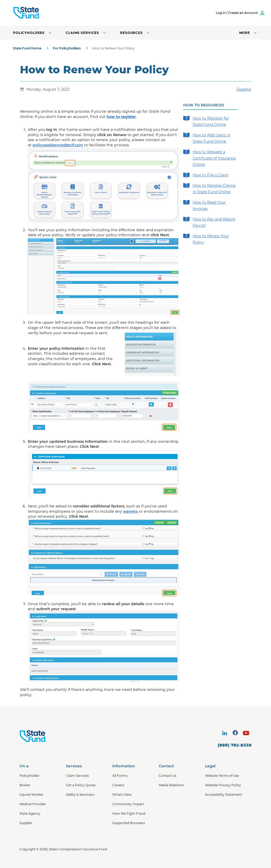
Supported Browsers (129, 823)
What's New (122, 795)
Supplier (26, 823)
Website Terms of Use (222, 776)
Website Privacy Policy (223, 785)
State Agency (30, 813)
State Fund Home (27, 48)
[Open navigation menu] (249, 33)
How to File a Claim (206, 175)
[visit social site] (224, 733)
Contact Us (168, 776)
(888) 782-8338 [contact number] (235, 745)
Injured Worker (31, 795)
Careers (118, 785)
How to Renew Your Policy (206, 239)
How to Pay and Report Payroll (209, 222)
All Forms (120, 776)
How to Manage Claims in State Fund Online (209, 188)
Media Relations (171, 785)
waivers (130, 511)
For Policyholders (67, 48)
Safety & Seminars (80, 795)
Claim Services (77, 776)
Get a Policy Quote (81, 785)
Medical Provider (33, 804)
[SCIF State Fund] (47, 13)
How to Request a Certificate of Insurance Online (209, 158)
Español (244, 89)
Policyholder (29, 776)
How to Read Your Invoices (204, 205)
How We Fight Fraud (129, 813)
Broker (25, 785)
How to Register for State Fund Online (206, 121)
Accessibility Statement (224, 795)
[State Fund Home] (47, 736)
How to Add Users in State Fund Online (207, 138)
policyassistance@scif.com (58, 145)
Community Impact (128, 804)
